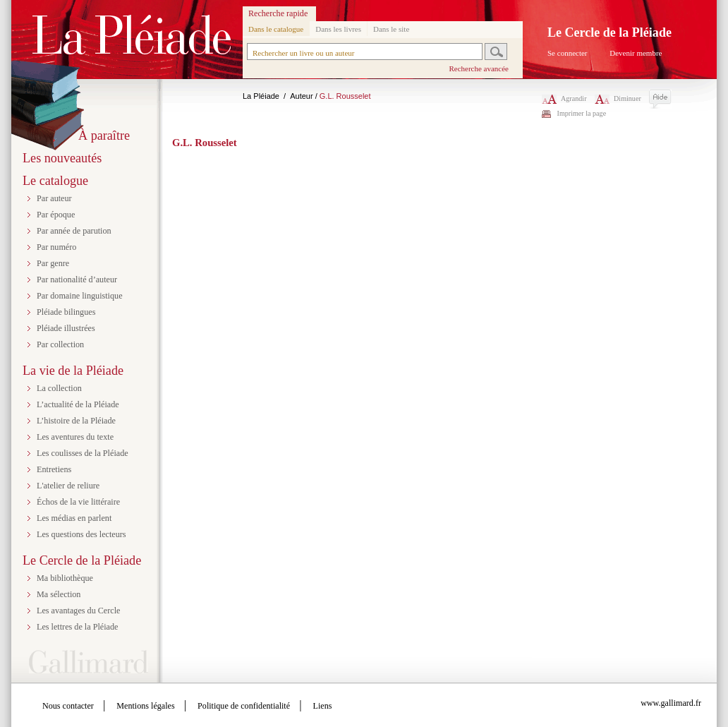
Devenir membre (636, 53)
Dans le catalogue (276, 29)
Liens (323, 706)
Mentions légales (145, 706)
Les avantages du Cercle (78, 611)
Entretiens (54, 469)
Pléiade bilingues (66, 312)
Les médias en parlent (74, 518)
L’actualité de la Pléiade (78, 404)
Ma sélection (59, 594)
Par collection (60, 344)
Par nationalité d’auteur (77, 280)
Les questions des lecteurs (81, 534)
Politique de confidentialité (244, 706)
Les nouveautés (62, 158)
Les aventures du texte (75, 437)
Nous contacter (68, 706)
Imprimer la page (582, 113)
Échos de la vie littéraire (78, 502)
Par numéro (56, 247)
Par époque (56, 215)
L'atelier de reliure (68, 486)
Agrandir (564, 98)
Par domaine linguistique (80, 296)
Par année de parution (74, 231)
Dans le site (391, 29)
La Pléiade (261, 96)
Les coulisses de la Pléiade (83, 453)
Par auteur (54, 198)
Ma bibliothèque (65, 578)
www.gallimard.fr (671, 703)
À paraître (104, 136)
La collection (59, 388)
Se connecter (568, 53)
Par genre (53, 263)
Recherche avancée (479, 68)
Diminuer (618, 98)
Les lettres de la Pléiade (77, 627)
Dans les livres (338, 29)
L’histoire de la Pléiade (76, 421)
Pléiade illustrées (66, 328)
